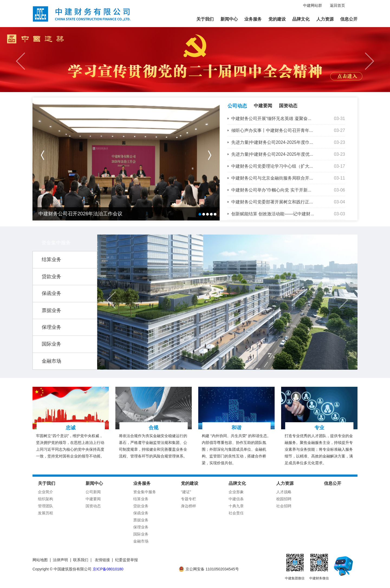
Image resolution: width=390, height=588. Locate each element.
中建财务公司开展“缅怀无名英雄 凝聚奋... (271, 118)
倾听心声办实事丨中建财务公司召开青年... (272, 130)
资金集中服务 (56, 243)
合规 (154, 428)
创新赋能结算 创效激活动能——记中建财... (273, 214)
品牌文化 (301, 19)
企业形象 (236, 492)
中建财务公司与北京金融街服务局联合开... (272, 178)
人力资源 (325, 19)
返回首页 (337, 5)
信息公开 (349, 19)
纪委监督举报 (126, 560)
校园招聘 (284, 499)
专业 (319, 428)
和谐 (236, 428)
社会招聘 (284, 506)
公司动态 (237, 106)
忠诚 (71, 428)
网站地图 (40, 560)
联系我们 (81, 560)
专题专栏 (188, 499)
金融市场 (51, 361)
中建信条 (236, 499)
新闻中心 (229, 19)
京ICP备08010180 (108, 569)
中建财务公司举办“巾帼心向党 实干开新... (271, 190)
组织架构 (45, 499)
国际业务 (51, 344)
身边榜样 (188, 506)
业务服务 (253, 19)
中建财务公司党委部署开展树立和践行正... (272, 202)
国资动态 (288, 106)
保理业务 (51, 327)
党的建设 (277, 19)
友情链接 (102, 560)
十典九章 (236, 506)
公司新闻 (93, 492)
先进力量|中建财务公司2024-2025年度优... (272, 154)
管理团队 (45, 506)
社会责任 (236, 513)
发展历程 (45, 513)
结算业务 (51, 259)
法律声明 (60, 560)
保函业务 (51, 293)
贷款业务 (51, 277)
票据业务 (51, 310)
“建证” (186, 492)
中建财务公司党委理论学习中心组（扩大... (272, 166)
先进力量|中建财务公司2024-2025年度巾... (272, 142)
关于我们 (205, 19)
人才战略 (284, 492)
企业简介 (45, 492)
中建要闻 (263, 106)
